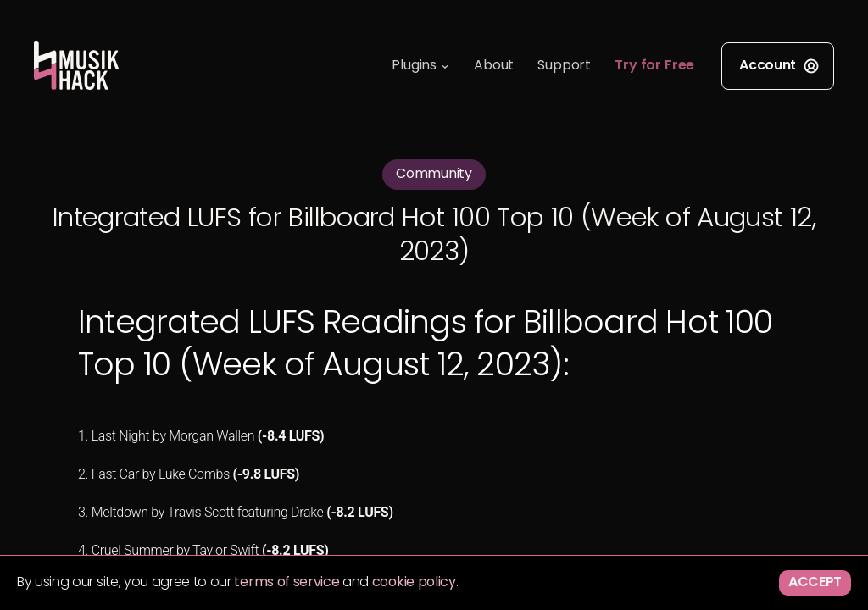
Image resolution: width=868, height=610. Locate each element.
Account (779, 66)
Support (564, 66)
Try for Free (654, 66)
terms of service (287, 583)
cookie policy (414, 583)
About (494, 66)
